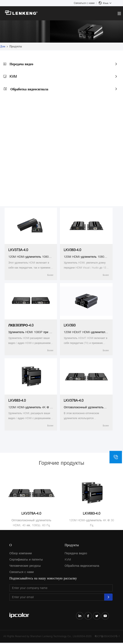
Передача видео (21, 64)
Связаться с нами (84, 3)
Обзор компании (21, 553)
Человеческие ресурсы (25, 566)
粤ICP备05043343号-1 (107, 636)
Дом (3, 46)
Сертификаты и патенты (26, 559)
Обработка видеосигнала (29, 89)
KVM (13, 76)
